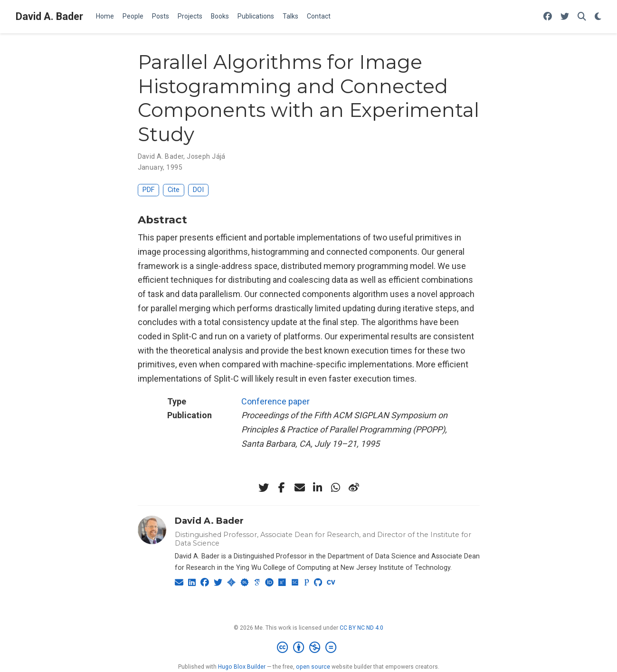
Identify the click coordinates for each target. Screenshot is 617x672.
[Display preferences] (598, 17)
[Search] (582, 17)
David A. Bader (49, 16)
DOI (198, 190)
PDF (148, 190)
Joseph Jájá (206, 156)
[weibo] (354, 488)
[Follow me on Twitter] (565, 17)
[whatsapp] (336, 488)
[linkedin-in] (318, 488)
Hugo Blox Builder (242, 667)
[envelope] (300, 488)
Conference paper (275, 401)
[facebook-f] (282, 488)
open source (313, 667)
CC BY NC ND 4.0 (361, 628)
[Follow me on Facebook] (548, 17)
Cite (174, 190)
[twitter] (264, 488)
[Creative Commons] (308, 648)
